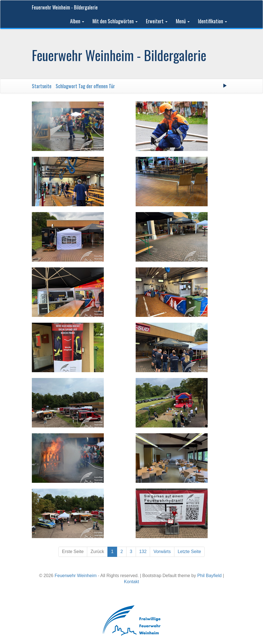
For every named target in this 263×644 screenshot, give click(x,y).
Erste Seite (73, 552)
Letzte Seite (189, 552)
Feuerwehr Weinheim (76, 576)
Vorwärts (162, 552)
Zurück (97, 552)
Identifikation (212, 21)
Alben (77, 21)
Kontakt (131, 582)
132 (143, 552)
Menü (183, 21)
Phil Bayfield (209, 576)
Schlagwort (66, 86)
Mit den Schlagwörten (115, 21)
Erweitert (157, 21)
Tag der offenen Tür (97, 86)
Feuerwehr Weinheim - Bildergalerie (65, 7)
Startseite (42, 86)
